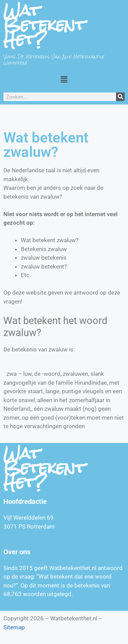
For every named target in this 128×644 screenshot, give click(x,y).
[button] (64, 79)
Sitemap (14, 627)
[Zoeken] (120, 97)
